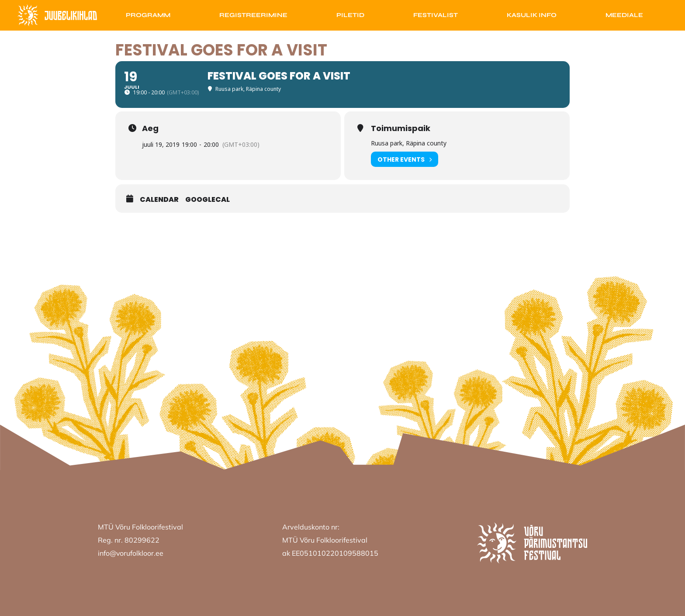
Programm (148, 15)
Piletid (350, 15)
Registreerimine (253, 15)
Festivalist (436, 15)
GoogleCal (208, 200)
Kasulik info (532, 15)
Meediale (624, 15)
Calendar (159, 200)
